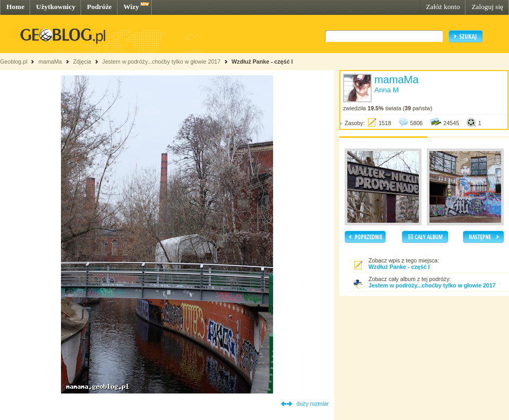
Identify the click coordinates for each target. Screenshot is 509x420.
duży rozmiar (313, 404)
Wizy (131, 7)
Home (15, 7)
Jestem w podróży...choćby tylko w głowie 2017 (161, 62)
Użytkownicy (56, 7)
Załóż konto (443, 7)
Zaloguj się (487, 7)
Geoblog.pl (14, 62)
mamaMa (50, 62)
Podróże (99, 7)
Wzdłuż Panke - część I (262, 62)
